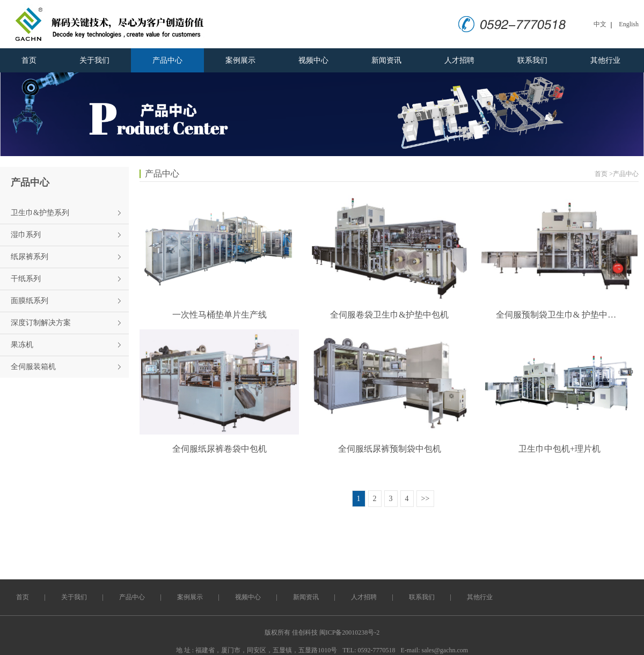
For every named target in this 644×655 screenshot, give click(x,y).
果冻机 (22, 345)
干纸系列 (26, 279)
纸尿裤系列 (30, 257)
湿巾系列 (26, 235)
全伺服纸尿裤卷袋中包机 (219, 449)
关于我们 (94, 60)
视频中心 (313, 60)
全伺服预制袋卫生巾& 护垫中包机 (560, 315)
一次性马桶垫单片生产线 (219, 315)
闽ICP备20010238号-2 (350, 632)
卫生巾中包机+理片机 (559, 449)
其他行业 (605, 60)
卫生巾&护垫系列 (40, 213)
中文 (600, 24)
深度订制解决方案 (41, 323)
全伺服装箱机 (33, 367)
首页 (29, 60)
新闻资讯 (386, 60)
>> (426, 499)
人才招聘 (459, 60)
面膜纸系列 (30, 301)
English (629, 24)
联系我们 (532, 60)
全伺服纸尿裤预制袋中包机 (390, 449)
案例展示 (240, 60)
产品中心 (167, 60)
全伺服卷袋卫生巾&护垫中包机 (389, 315)
